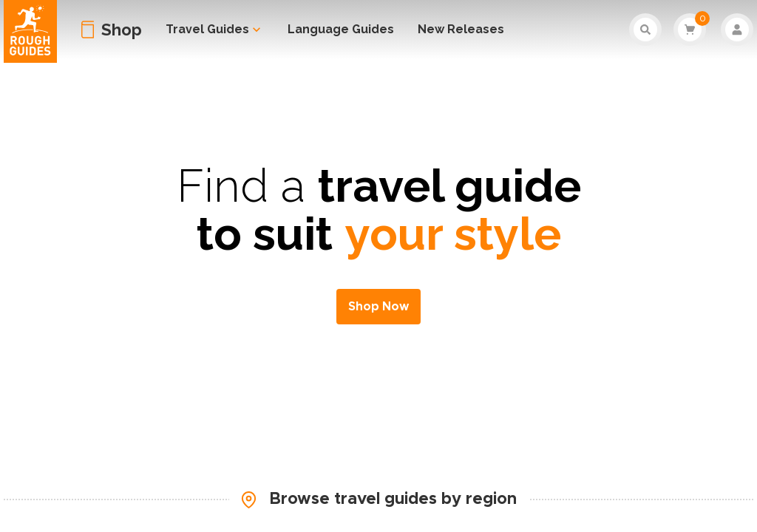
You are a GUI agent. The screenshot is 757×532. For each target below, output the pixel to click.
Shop (122, 30)
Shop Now (378, 307)
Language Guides (341, 29)
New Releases (461, 29)
